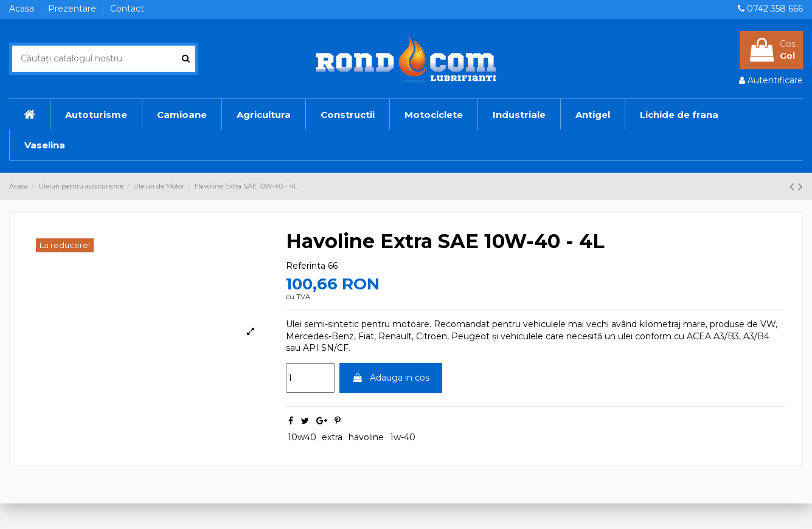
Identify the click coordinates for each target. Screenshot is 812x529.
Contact (127, 9)
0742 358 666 (775, 9)
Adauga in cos (391, 378)
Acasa (23, 9)
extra (332, 437)
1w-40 (403, 437)
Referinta (306, 266)
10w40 (302, 437)
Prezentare (73, 9)
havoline (366, 437)
